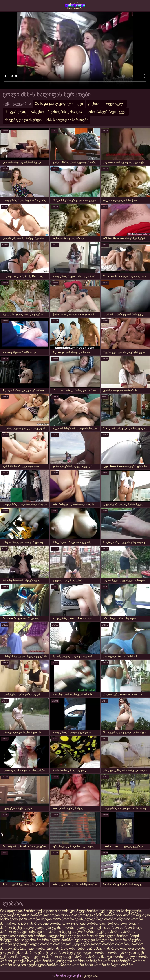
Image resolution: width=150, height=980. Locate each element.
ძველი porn (51, 919)
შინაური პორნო (120, 965)
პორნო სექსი (34, 911)
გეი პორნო (52, 923)
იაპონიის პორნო (129, 944)
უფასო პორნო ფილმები (54, 957)
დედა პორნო (41, 944)
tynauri (23, 915)
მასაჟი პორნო (113, 957)
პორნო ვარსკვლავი (79, 919)
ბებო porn (19, 919)
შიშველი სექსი (12, 940)
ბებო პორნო (95, 965)
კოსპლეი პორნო (84, 911)
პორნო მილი (93, 936)
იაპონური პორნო (100, 961)
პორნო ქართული (122, 953)
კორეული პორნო (70, 961)
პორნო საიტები (13, 965)
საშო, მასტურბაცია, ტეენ (107, 112)
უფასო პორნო (37, 940)
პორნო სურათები (75, 5)
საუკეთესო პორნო (112, 940)
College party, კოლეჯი (54, 104)
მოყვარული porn (15, 923)
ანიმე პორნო (105, 915)
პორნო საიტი (131, 928)
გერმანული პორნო (103, 948)
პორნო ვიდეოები (45, 915)
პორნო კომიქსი (13, 961)
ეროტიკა (85, 915)
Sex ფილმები (12, 911)
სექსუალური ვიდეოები (32, 928)
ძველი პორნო (117, 936)
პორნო (34, 919)
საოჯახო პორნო (41, 961)
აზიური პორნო (72, 965)
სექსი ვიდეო (110, 911)
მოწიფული (24, 957)
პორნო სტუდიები (68, 953)
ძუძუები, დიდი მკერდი (23, 120)
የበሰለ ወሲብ (69, 915)
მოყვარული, (15, 112)
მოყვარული (114, 104)
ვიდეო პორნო (102, 944)
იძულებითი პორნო (46, 932)
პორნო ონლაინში (71, 948)
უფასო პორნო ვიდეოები (72, 928)
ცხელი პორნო (138, 957)
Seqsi (134, 936)
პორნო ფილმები (14, 932)
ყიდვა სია (91, 976)
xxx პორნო (126, 915)
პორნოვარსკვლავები (71, 944)
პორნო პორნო (88, 957)
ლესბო (94, 104)
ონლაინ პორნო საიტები (40, 936)
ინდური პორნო (130, 919)
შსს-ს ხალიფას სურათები (67, 120)
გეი (80, 104)
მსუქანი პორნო (106, 928)
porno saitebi (58, 911)
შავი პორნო (106, 919)
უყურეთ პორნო (110, 932)
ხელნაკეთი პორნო (43, 965)
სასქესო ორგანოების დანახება (56, 112)
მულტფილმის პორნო (80, 923)
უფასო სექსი (45, 948)
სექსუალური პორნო (79, 932)
